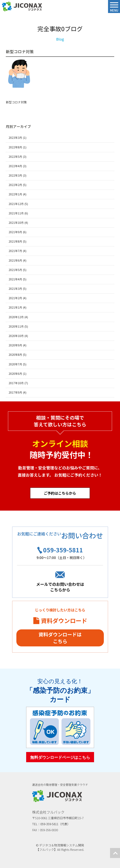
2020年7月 (15, 364)
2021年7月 (15, 251)
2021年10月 (16, 223)
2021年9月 (15, 232)
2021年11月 (16, 213)
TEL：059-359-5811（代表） (51, 824)
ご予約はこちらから (60, 493)
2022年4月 (15, 166)
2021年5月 (15, 270)
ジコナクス (22, 7)
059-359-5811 (63, 550)
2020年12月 (16, 317)
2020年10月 (16, 336)
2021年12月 (16, 204)
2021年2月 (15, 298)
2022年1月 (15, 194)
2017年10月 (16, 383)
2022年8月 (15, 147)
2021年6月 (15, 260)
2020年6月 (15, 374)
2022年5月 (15, 157)
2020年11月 (16, 326)
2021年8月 (15, 241)
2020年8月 (15, 355)
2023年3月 (15, 138)
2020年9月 (15, 345)
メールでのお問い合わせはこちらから (60, 587)
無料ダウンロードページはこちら (60, 757)
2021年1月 (15, 307)
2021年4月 (15, 279)
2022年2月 (15, 185)
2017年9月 (15, 392)
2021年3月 (15, 289)
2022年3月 (15, 175)
